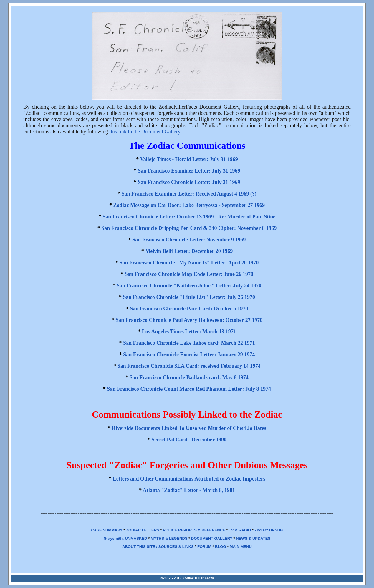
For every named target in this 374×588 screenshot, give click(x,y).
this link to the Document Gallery (145, 132)
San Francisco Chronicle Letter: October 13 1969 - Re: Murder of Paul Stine (189, 217)
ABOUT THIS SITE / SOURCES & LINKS (158, 547)
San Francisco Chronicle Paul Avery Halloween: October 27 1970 (189, 320)
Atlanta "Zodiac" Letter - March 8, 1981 (189, 490)
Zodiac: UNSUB (269, 530)
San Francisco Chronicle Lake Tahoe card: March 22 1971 (189, 343)
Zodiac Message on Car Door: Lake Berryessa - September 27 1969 (189, 205)
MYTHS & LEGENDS (169, 538)
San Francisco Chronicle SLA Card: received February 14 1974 (189, 366)
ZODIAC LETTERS (143, 530)
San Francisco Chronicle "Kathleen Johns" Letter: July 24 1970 (189, 286)
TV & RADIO (240, 530)
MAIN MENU (241, 547)
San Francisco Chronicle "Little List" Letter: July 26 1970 (189, 297)
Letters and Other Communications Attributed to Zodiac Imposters (189, 479)
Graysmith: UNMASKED (125, 538)
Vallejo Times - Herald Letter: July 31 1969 (189, 159)
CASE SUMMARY (107, 530)
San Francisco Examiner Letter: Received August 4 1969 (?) (189, 194)
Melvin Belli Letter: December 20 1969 (189, 251)
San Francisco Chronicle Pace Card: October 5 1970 (189, 309)
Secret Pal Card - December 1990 (189, 440)
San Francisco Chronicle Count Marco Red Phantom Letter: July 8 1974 (189, 389)
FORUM (204, 547)
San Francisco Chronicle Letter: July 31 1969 (189, 182)
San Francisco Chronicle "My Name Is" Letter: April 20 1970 (189, 263)
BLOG (221, 547)
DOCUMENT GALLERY (212, 538)
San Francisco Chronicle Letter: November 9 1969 (189, 240)
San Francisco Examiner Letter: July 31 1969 (189, 171)
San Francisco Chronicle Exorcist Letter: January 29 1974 (189, 355)
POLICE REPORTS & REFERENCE (194, 530)
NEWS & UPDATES (253, 538)
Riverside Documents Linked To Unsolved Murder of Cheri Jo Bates (189, 428)
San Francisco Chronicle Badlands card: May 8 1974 (189, 377)
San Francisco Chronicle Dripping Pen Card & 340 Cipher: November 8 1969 (189, 228)
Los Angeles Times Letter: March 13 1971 (189, 332)
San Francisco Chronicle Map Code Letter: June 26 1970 (189, 274)
